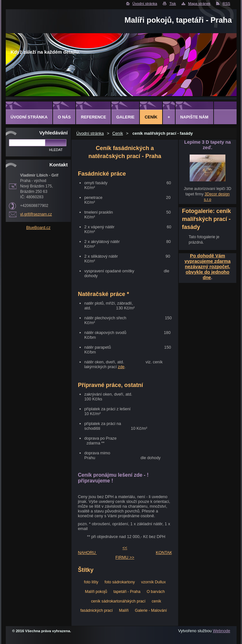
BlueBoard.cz (38, 227)
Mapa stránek (199, 4)
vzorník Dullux (153, 582)
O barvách (156, 592)
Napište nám (194, 117)
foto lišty (91, 582)
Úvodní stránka (145, 4)
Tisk (173, 4)
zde (121, 367)
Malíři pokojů (96, 592)
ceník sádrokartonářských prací (118, 601)
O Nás (64, 117)
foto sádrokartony (120, 582)
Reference (93, 117)
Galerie (125, 117)
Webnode (221, 631)
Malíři (124, 610)
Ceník (118, 133)
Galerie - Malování (151, 610)
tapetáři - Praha (127, 592)
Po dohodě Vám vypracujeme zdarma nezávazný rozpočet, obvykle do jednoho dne (208, 267)
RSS (226, 4)
